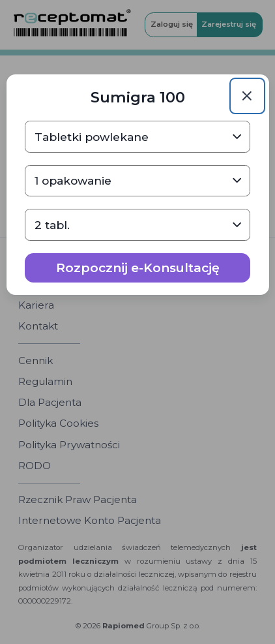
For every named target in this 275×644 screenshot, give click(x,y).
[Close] (247, 96)
